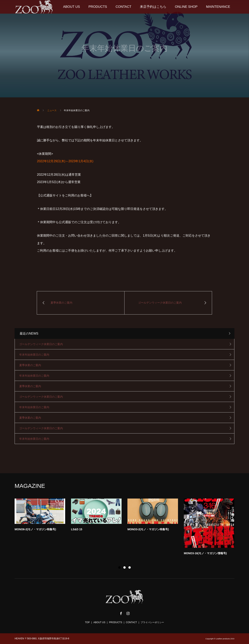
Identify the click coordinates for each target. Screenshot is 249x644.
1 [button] (119, 567)
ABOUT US (71, 7)
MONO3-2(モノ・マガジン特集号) (148, 529)
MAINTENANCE (218, 7)
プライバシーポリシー (152, 622)
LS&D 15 (77, 529)
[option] (127, 528)
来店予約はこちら (153, 7)
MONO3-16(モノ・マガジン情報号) (205, 553)
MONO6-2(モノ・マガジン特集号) (35, 529)
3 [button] (130, 567)
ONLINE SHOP (186, 7)
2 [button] (124, 567)
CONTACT (123, 7)
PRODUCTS (98, 7)
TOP (87, 622)
